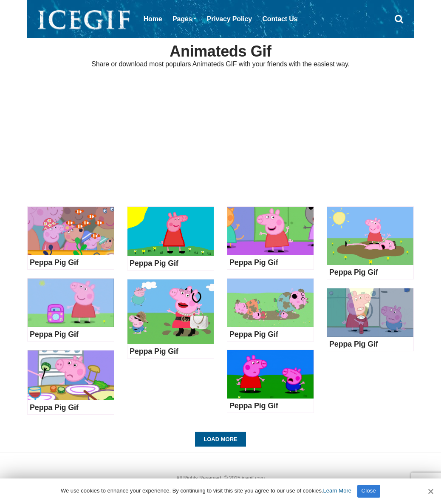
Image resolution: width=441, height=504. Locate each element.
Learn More (337, 491)
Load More (220, 439)
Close (369, 491)
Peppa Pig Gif (54, 262)
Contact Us (280, 19)
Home (153, 19)
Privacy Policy (229, 19)
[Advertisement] (220, 138)
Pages (182, 19)
